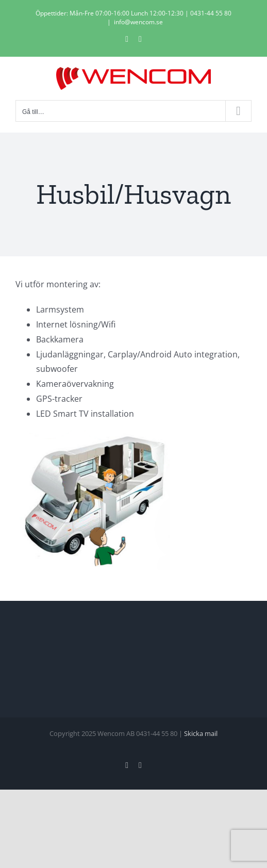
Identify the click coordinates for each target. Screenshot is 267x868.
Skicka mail (201, 733)
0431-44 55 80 (211, 13)
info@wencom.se (138, 22)
